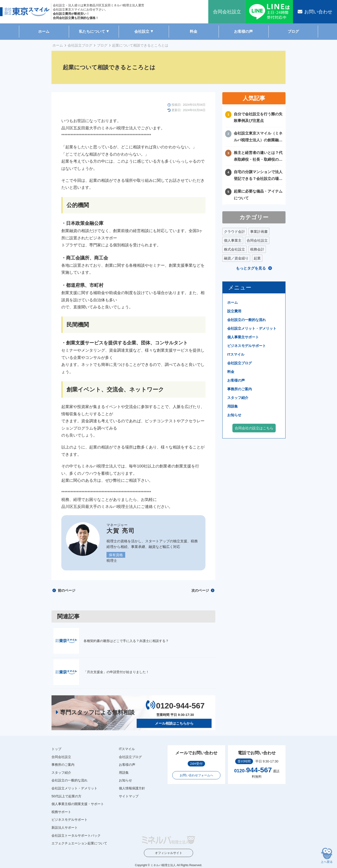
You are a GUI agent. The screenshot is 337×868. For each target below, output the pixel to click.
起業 (257, 258)
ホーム (44, 31)
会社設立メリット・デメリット (252, 328)
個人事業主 (233, 240)
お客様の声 (243, 31)
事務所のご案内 (240, 389)
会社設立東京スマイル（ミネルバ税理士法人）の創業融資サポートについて (258, 137)
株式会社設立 (234, 249)
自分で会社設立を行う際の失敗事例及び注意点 (258, 117)
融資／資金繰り (236, 258)
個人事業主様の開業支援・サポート (78, 804)
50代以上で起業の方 (66, 796)
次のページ (203, 590)
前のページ (64, 590)
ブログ (293, 31)
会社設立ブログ (80, 45)
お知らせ (234, 415)
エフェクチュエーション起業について (79, 843)
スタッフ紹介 (238, 398)
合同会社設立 (257, 240)
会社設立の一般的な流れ (247, 320)
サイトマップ (129, 796)
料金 (194, 31)
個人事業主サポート (243, 337)
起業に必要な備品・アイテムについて (258, 195)
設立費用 (234, 311)
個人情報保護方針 (132, 788)
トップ (56, 749)
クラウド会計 (234, 232)
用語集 (233, 406)
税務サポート (61, 812)
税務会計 (257, 249)
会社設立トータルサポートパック (76, 835)
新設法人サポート (65, 828)
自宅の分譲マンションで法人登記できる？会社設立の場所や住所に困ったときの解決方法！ (258, 176)
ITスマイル (236, 354)
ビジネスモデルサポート (247, 346)
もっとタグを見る (251, 268)
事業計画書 (259, 232)
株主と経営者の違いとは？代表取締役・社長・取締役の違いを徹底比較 (258, 157)
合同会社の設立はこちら (254, 428)
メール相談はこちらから (174, 723)
